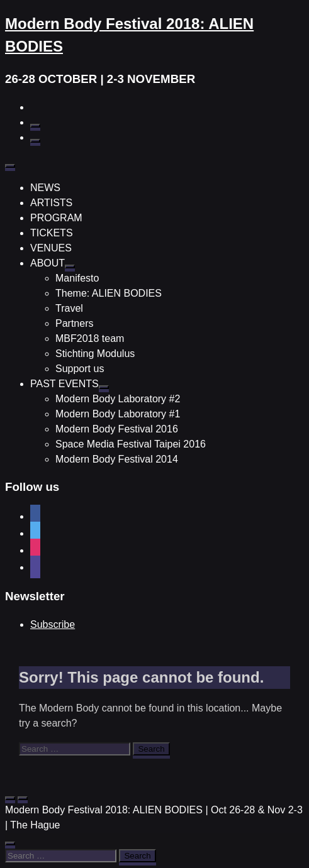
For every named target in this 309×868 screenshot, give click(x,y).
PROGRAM (56, 218)
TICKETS (52, 233)
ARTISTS (51, 203)
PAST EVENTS (65, 384)
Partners (74, 323)
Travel (69, 308)
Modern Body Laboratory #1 (118, 414)
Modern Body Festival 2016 (117, 429)
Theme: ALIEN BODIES (109, 293)
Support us (80, 369)
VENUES (51, 248)
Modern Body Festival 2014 (117, 459)
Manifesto (77, 278)
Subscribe (53, 624)
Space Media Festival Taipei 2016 (131, 444)
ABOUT (48, 263)
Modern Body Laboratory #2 (118, 399)
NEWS (45, 188)
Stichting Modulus (95, 354)
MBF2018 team (90, 338)
